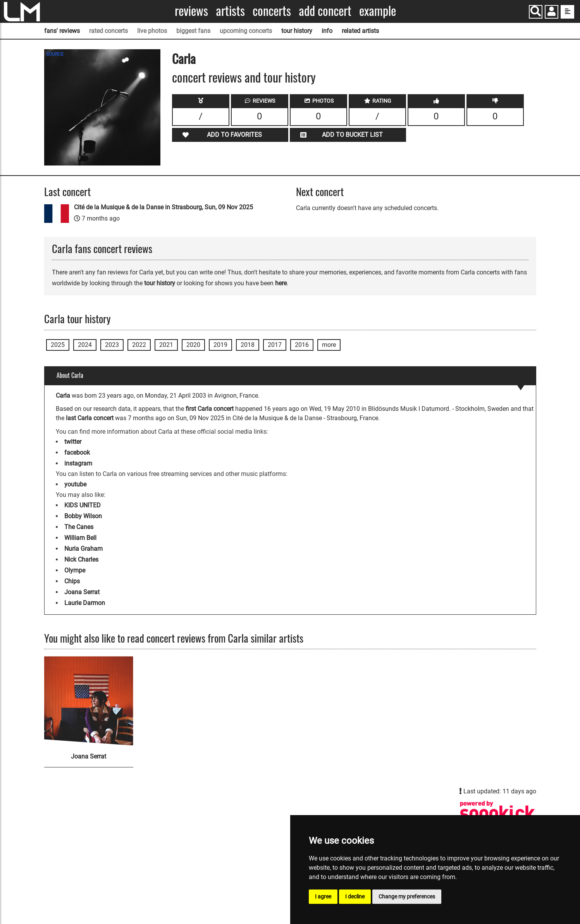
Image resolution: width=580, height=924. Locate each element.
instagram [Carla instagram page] (78, 463)
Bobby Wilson (83, 516)
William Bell (80, 538)
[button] (552, 13)
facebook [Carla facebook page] (77, 453)
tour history (297, 31)
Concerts (272, 11)
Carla (184, 58)
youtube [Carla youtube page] (75, 484)
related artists (360, 31)
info (327, 31)
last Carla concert (90, 418)
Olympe (75, 570)
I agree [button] (323, 896)
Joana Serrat (82, 592)
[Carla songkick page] (497, 813)
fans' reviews (62, 31)
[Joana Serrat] (89, 701)
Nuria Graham (83, 549)
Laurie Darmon (85, 603)
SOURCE (55, 54)
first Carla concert (210, 409)
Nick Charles (81, 559)
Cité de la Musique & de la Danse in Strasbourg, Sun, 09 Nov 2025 (164, 207)
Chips (72, 581)
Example (378, 11)
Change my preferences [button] (407, 896)
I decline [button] (355, 896)
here (281, 283)
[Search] (536, 12)
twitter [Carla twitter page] (73, 442)
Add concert (325, 11)
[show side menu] (567, 12)
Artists (230, 11)
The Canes (79, 527)
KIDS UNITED (83, 505)
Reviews (191, 11)
